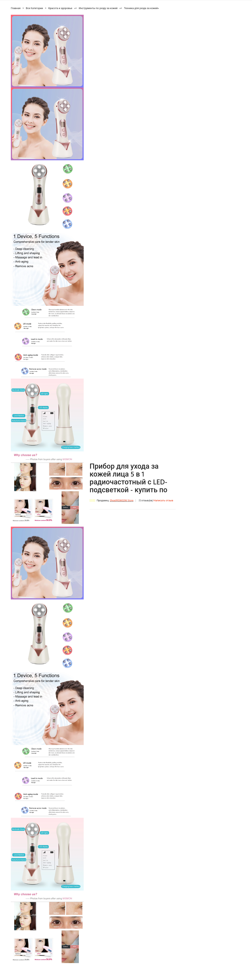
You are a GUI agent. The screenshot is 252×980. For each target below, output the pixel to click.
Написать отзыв (163, 501)
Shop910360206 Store (122, 501)
